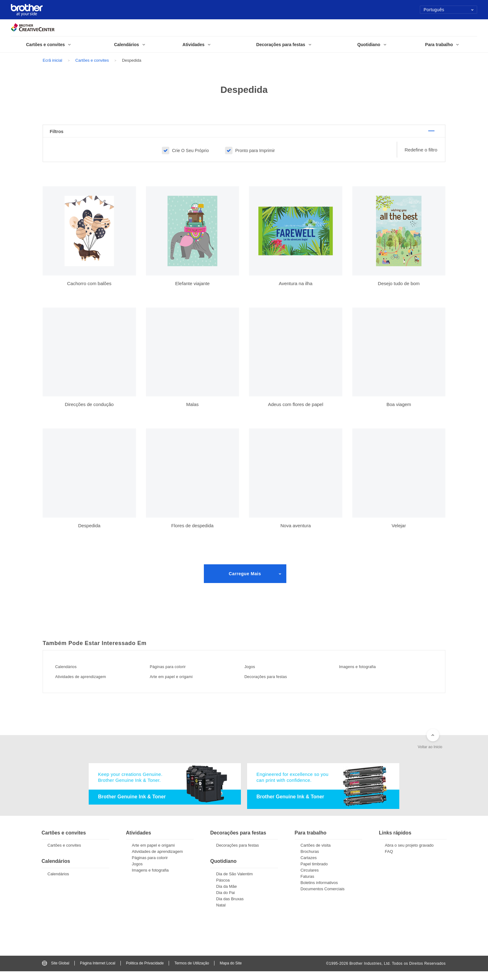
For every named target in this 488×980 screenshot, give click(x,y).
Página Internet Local (98, 972)
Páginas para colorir (176, 674)
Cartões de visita (316, 854)
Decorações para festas (274, 684)
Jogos (254, 674)
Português (449, 10)
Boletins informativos (319, 892)
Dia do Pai (226, 901)
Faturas (307, 885)
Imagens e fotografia (365, 674)
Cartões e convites (92, 60)
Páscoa (223, 889)
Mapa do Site (231, 972)
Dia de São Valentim (235, 883)
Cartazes (309, 867)
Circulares (310, 879)
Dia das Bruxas (230, 908)
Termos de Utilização (192, 972)
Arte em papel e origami (180, 684)
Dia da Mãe (227, 895)
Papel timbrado (314, 873)
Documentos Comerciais (323, 898)
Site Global (56, 972)
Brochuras (310, 860)
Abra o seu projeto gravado (409, 854)
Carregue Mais (245, 581)
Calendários (72, 674)
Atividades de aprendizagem (91, 684)
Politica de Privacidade (145, 972)
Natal (221, 914)
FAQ (389, 860)
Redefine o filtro (421, 158)
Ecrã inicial (52, 60)
